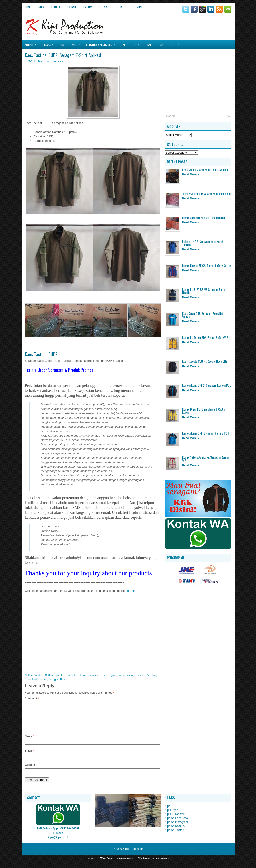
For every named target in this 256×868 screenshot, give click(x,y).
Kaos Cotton (71, 675)
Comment (32, 699)
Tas (123, 45)
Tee (137, 43)
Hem (62, 45)
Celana (50, 43)
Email (29, 756)
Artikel (32, 43)
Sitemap (104, 7)
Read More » (191, 174)
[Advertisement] (179, 24)
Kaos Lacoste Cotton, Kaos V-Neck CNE (205, 361)
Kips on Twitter (174, 835)
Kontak (56, 7)
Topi (161, 45)
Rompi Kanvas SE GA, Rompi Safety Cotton (207, 265)
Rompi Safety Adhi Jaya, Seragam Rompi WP (205, 459)
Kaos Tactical (125, 675)
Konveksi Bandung (146, 675)
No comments (55, 61)
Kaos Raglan (108, 675)
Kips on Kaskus (175, 831)
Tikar (148, 45)
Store (119, 7)
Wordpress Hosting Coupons (154, 863)
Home (28, 7)
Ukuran (71, 7)
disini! (131, 591)
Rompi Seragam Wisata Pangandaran (203, 217)
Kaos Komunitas (90, 675)
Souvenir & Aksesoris (102, 43)
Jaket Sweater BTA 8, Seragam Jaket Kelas (207, 194)
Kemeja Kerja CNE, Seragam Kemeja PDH (206, 433)
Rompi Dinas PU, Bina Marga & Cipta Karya (203, 411)
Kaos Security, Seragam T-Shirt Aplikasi (205, 170)
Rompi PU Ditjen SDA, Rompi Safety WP (205, 337)
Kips (168, 811)
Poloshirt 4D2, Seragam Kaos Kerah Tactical (203, 243)
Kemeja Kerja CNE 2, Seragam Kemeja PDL (206, 385)
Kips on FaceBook (177, 823)
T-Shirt (32, 61)
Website (30, 770)
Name (29, 742)
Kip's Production (133, 854)
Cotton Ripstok (54, 675)
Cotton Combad (34, 675)
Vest (176, 43)
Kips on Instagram (176, 827)
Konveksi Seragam (36, 679)
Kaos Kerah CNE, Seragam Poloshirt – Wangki (204, 315)
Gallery (87, 7)
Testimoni (136, 7)
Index (41, 7)
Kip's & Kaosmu (175, 819)
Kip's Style (171, 815)
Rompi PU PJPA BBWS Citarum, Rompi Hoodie (204, 291)
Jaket (77, 43)
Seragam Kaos (57, 679)
